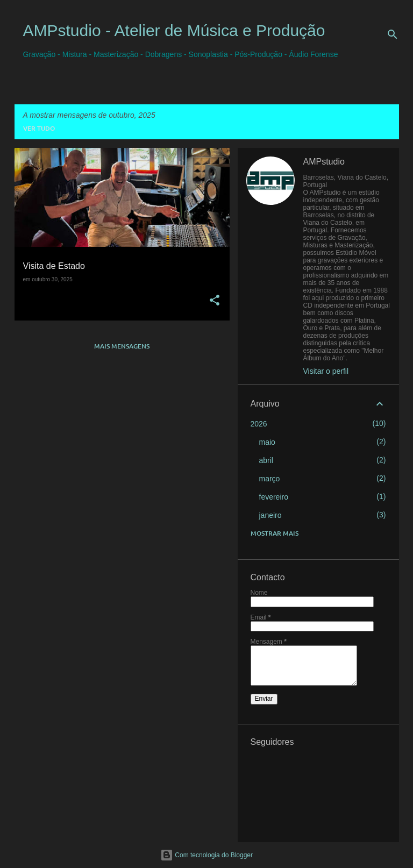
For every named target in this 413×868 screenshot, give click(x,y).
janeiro (270, 515)
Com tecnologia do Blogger (206, 855)
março (270, 479)
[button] (215, 301)
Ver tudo (39, 128)
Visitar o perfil (326, 371)
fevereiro (274, 497)
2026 (259, 424)
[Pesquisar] (393, 34)
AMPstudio (324, 162)
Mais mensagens (122, 346)
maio (267, 442)
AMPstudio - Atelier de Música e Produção (174, 30)
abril (266, 460)
